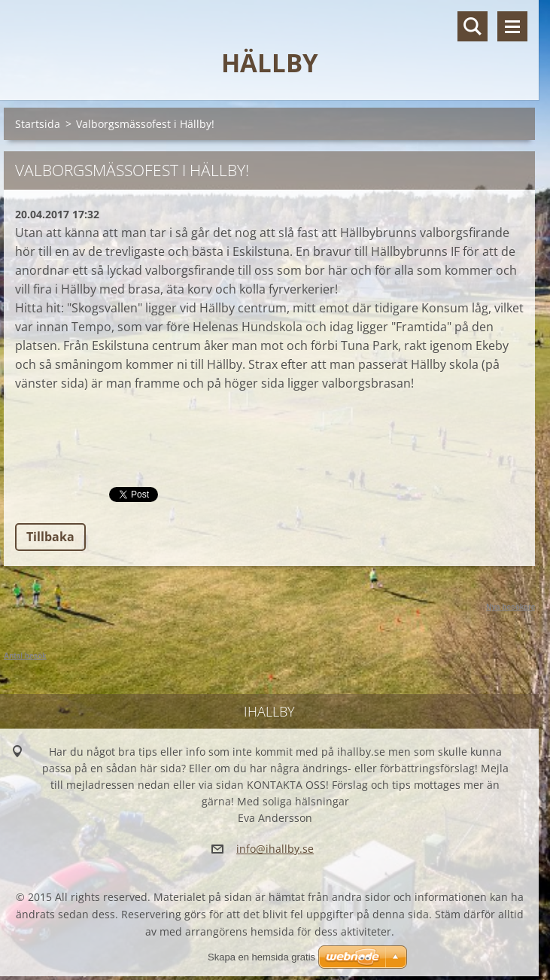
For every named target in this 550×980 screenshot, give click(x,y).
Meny (512, 26)
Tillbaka (50, 537)
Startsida (38, 124)
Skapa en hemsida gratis (261, 957)
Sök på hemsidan (473, 26)
